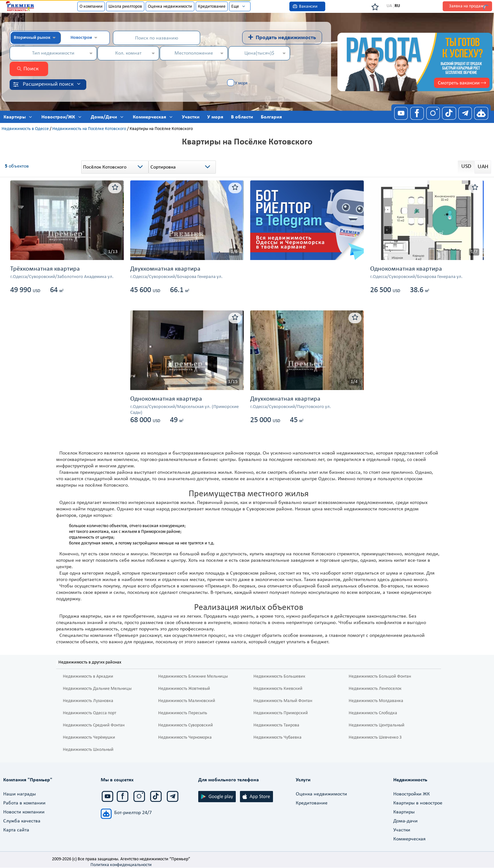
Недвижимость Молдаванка (376, 701)
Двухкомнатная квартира (165, 269)
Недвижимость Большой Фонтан (380, 677)
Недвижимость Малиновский (187, 701)
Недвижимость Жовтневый (184, 689)
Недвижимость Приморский (281, 713)
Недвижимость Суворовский (186, 725)
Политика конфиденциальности (121, 865)
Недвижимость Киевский (278, 689)
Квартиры (404, 812)
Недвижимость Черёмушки (89, 738)
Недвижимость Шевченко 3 (375, 738)
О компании (91, 7)
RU (397, 6)
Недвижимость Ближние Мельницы (193, 677)
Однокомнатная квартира (406, 269)
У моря (241, 83)
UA (389, 6)
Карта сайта (16, 830)
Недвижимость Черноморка (185, 738)
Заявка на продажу (467, 6)
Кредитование (212, 7)
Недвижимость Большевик (279, 677)
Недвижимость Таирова (276, 725)
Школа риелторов (125, 7)
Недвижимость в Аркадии (88, 677)
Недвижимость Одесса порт (89, 713)
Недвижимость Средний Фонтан (94, 725)
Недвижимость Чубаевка (277, 738)
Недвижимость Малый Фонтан (283, 701)
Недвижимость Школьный (88, 750)
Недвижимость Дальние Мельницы (97, 689)
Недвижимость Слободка (373, 713)
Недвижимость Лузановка (88, 701)
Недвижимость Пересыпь (183, 713)
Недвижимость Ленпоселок (375, 689)
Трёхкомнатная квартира (45, 269)
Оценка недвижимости (170, 7)
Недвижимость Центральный (377, 725)
